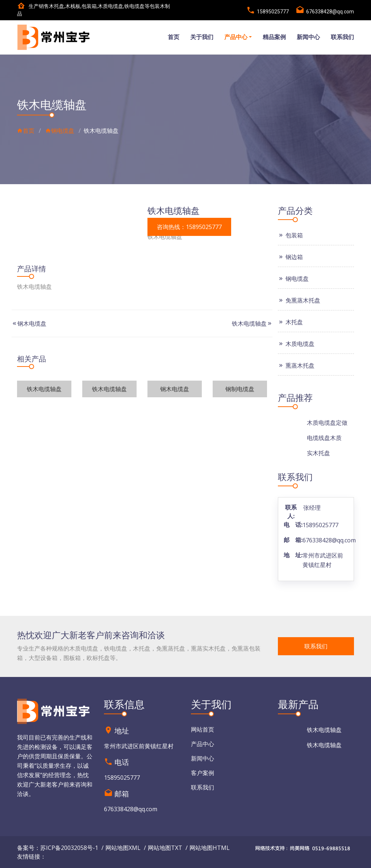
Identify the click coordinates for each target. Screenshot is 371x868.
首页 (174, 37)
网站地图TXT (165, 848)
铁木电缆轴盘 (249, 323)
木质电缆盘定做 (327, 423)
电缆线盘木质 (324, 438)
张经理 (312, 508)
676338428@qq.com (329, 540)
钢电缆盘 (60, 131)
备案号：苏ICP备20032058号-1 (58, 848)
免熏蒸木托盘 (299, 300)
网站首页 (203, 729)
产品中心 (236, 37)
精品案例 (274, 37)
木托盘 (290, 322)
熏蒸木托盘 (296, 365)
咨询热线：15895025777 (189, 227)
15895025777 (320, 525)
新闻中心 (308, 37)
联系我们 (342, 37)
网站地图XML (123, 848)
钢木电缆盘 (32, 323)
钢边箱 (290, 257)
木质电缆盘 (296, 344)
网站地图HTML (210, 848)
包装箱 (290, 235)
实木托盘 (318, 453)
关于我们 (202, 37)
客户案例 (203, 773)
